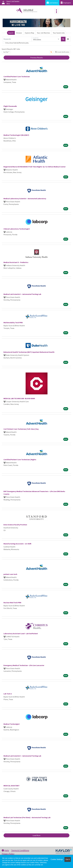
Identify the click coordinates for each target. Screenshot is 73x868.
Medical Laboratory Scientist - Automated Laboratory (25, 199)
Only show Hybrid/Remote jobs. (17, 43)
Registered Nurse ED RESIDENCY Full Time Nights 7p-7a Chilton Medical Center (35, 167)
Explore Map (29, 33)
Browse (19, 33)
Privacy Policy (8, 854)
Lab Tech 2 (8, 694)
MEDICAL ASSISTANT (11, 786)
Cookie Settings (57, 859)
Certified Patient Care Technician (17, 76)
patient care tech (10, 574)
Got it (68, 859)
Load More (36, 835)
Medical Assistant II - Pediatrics (16, 262)
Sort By (6, 52)
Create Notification (62, 52)
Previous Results (37, 58)
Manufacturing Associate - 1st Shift (17, 544)
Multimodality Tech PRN (13, 322)
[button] (68, 39)
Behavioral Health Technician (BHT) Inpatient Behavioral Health (29, 352)
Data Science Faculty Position (15, 525)
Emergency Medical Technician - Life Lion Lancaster (24, 665)
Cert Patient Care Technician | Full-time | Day (21, 429)
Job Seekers (52, 3)
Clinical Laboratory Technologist (17, 229)
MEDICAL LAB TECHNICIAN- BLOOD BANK (19, 398)
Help (5, 850)
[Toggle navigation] (56, 11)
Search (11, 33)
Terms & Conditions (20, 850)
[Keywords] (17, 39)
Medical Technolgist (12, 724)
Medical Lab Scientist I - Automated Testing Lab (22, 294)
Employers (66, 3)
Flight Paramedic (10, 106)
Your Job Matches (44, 33)
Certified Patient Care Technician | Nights (20, 459)
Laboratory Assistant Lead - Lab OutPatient (21, 633)
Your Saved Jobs (59, 33)
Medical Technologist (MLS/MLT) (16, 135)
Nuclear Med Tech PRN (12, 603)
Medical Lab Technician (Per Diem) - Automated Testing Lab (27, 817)
